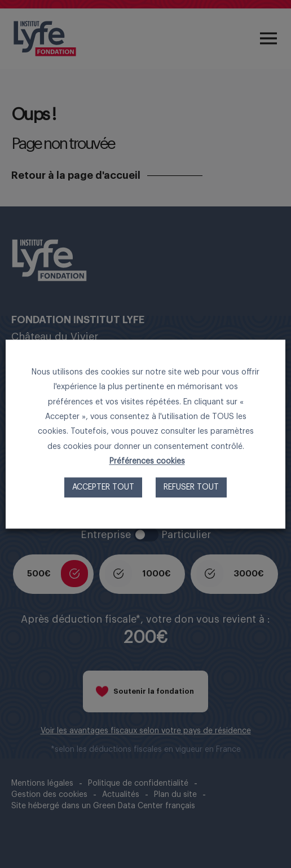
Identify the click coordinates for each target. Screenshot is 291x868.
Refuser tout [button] (191, 487)
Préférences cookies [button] (147, 461)
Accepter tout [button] (103, 487)
